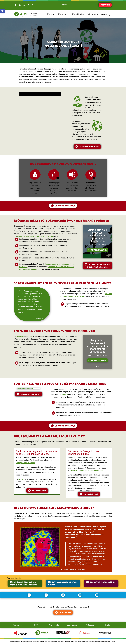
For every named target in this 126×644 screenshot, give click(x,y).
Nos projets (51, 14)
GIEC (37, 318)
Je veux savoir (99, 251)
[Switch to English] (64, 5)
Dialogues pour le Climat (25, 463)
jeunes (30, 336)
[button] (2, 11)
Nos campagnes (64, 14)
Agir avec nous (92, 14)
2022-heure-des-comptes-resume (25, 388)
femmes (20, 336)
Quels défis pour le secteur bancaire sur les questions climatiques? (97, 237)
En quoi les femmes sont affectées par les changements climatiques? (97, 347)
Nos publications (78, 14)
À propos (104, 14)
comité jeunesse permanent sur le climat (87, 471)
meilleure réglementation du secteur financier (35, 236)
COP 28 (21, 479)
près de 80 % (63, 394)
